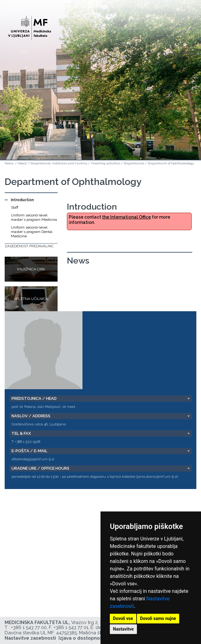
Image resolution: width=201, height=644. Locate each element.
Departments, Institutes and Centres (59, 163)
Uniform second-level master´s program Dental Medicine (32, 232)
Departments (134, 163)
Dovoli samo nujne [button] (158, 618)
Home (9, 163)
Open (183, 31)
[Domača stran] (30, 25)
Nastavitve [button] (123, 629)
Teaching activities (105, 163)
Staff (15, 207)
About (22, 163)
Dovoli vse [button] (123, 618)
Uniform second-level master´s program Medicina (34, 217)
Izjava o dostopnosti (82, 638)
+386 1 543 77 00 (29, 627)
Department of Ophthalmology (171, 163)
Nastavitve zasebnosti (30, 638)
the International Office (126, 217)
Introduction (22, 200)
